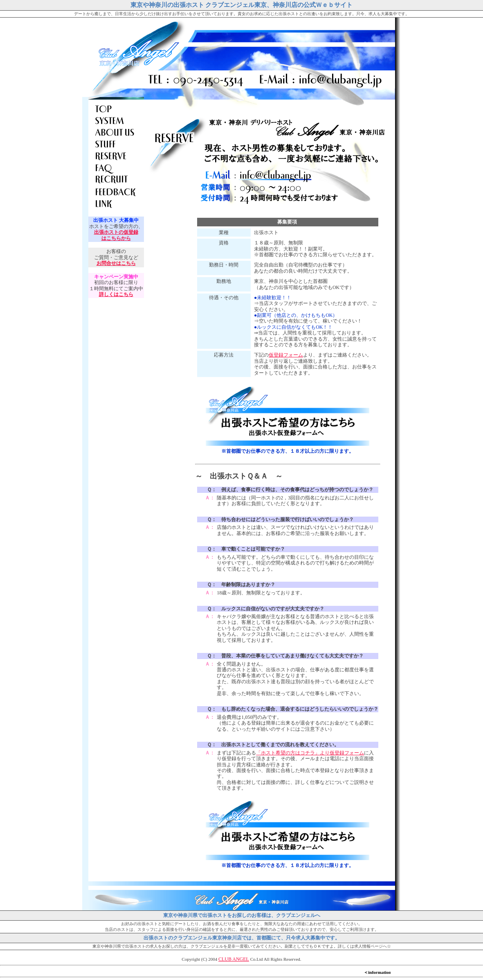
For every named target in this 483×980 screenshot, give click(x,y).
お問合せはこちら (116, 263)
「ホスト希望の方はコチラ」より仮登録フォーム (310, 753)
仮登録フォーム (286, 355)
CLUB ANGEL (234, 959)
